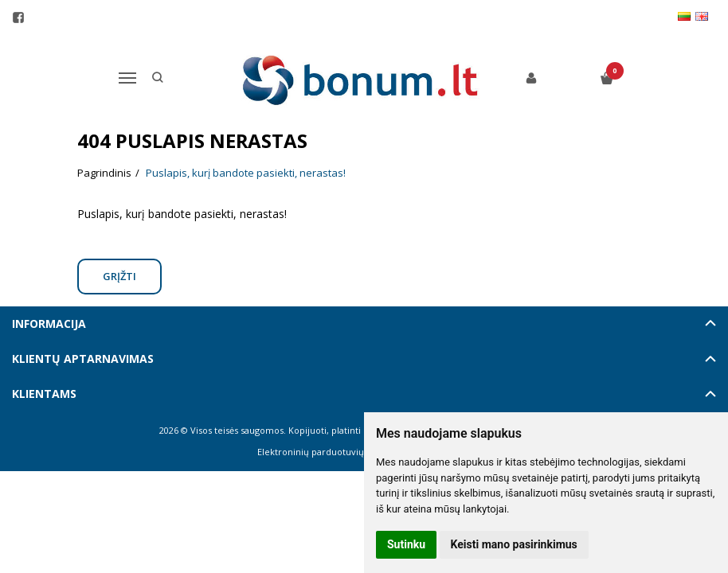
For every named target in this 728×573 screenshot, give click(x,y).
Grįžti (119, 276)
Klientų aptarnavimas (83, 359)
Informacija (49, 324)
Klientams (44, 394)
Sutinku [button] (406, 544)
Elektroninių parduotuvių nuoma (327, 452)
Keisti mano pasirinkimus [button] (514, 544)
